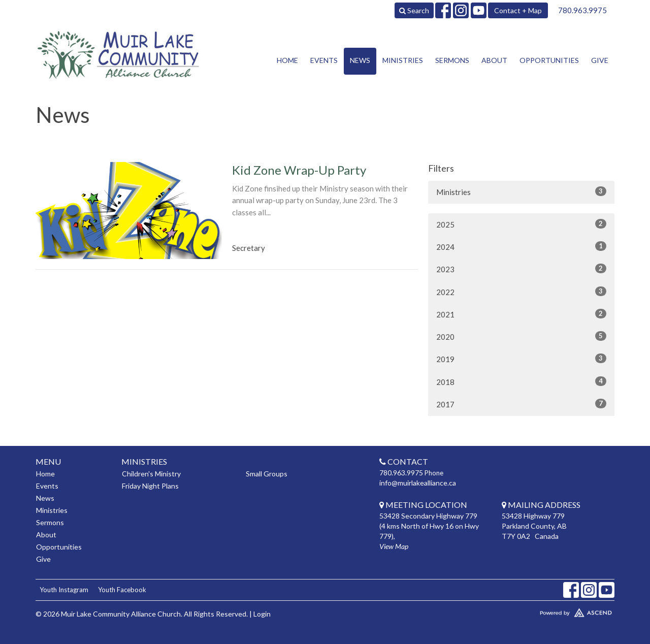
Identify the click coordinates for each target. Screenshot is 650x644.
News (360, 60)
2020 (521, 336)
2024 (521, 246)
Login (262, 614)
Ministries (403, 60)
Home (287, 60)
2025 (521, 224)
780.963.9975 (582, 10)
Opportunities (549, 60)
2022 (521, 292)
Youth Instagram (64, 590)
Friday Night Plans (150, 486)
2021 (521, 314)
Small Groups (267, 474)
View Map (394, 546)
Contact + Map (518, 10)
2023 (521, 269)
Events (324, 60)
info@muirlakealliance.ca (418, 483)
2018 (521, 381)
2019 (521, 359)
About (494, 60)
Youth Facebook (122, 590)
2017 (521, 404)
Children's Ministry (151, 474)
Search (414, 10)
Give (600, 60)
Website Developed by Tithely (546, 610)
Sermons (452, 60)
